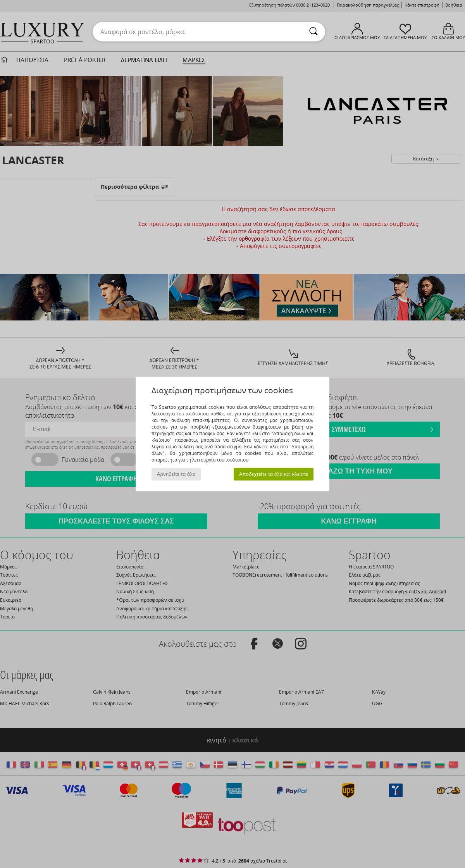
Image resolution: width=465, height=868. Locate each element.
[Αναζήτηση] (313, 32)
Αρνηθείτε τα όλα (176, 474)
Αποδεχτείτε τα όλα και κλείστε (274, 474)
